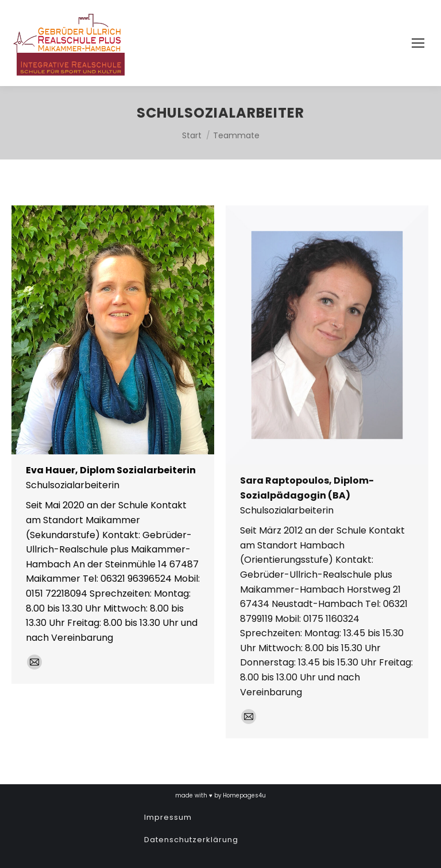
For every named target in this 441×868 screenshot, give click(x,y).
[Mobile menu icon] (418, 43)
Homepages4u (244, 795)
